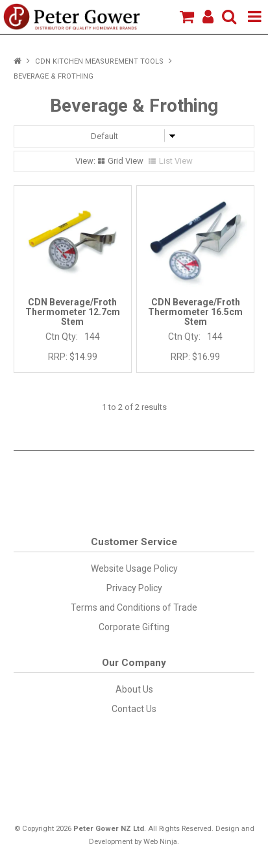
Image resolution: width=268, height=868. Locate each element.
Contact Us (134, 709)
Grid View (126, 161)
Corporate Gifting (134, 627)
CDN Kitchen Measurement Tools (99, 61)
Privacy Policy (134, 588)
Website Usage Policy (134, 568)
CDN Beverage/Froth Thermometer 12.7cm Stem (73, 312)
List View (176, 161)
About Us (134, 689)
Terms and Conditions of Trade (134, 607)
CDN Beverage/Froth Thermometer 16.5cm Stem (195, 312)
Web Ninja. (161, 842)
